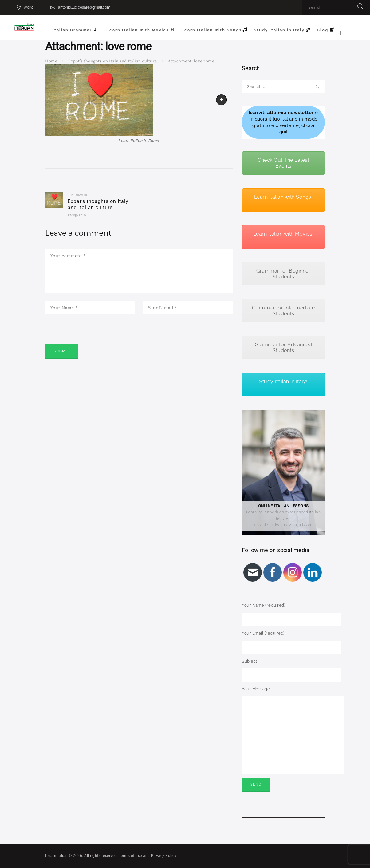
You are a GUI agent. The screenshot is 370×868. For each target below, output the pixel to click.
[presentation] (92, 338)
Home (51, 61)
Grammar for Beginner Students (283, 274)
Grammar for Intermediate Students (283, 311)
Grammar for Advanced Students (283, 348)
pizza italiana (225, 100)
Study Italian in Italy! (283, 382)
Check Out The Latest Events (283, 163)
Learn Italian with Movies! (283, 234)
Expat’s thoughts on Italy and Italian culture (113, 61)
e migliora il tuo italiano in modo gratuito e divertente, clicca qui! (283, 122)
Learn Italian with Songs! (283, 197)
